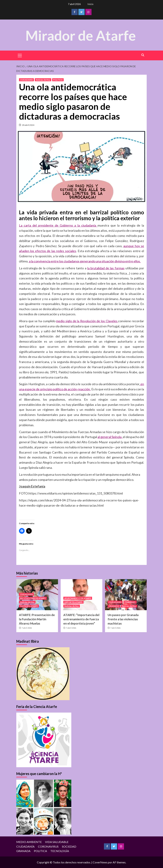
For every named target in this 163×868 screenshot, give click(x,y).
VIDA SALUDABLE (57, 842)
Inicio (90, 4)
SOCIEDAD (69, 846)
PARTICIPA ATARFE (29, 606)
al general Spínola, (110, 437)
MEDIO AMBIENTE (29, 842)
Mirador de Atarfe (81, 35)
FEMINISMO (130, 602)
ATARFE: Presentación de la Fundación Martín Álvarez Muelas (37, 619)
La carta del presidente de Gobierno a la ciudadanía (58, 225)
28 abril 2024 (28, 125)
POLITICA (58, 80)
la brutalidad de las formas (106, 268)
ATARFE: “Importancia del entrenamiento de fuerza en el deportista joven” (81, 619)
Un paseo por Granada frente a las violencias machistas (123, 619)
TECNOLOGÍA (60, 851)
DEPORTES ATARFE (73, 602)
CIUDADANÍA (26, 80)
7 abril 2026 (27, 628)
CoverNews (100, 862)
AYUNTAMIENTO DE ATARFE (78, 598)
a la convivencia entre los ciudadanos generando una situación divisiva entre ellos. (85, 261)
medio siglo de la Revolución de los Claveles (87, 321)
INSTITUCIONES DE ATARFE (33, 598)
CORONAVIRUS (48, 846)
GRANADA (114, 606)
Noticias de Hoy (43, 80)
